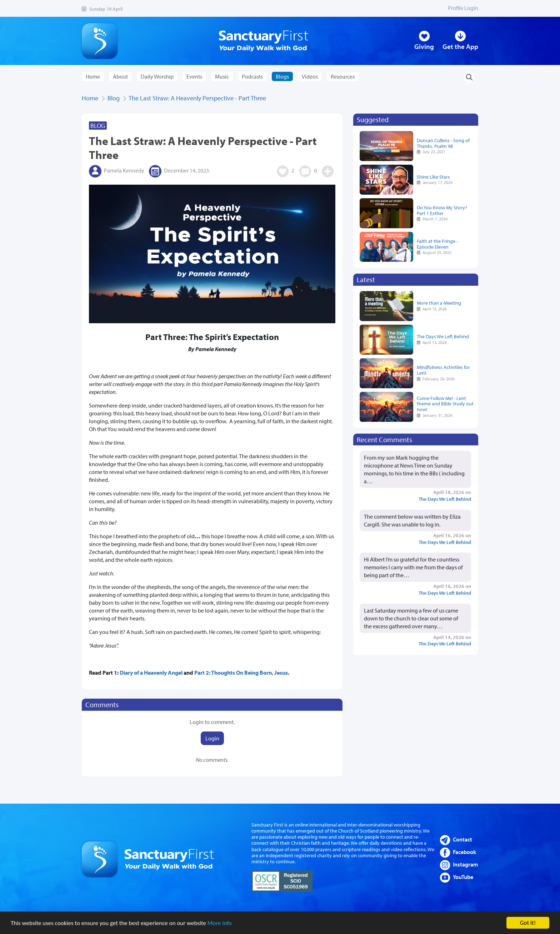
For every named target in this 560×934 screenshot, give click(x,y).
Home (93, 76)
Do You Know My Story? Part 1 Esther (442, 210)
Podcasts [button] (252, 76)
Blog (114, 98)
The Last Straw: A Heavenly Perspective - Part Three (197, 98)
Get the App (460, 46)
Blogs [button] (282, 76)
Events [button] (194, 76)
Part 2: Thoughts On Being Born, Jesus (241, 673)
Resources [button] (343, 76)
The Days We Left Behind (443, 336)
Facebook (464, 852)
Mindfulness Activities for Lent (443, 370)
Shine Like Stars (433, 177)
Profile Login (463, 8)
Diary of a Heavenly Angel (151, 673)
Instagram (466, 864)
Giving (424, 46)
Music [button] (222, 76)
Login (212, 738)
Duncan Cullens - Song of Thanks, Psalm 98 (443, 143)
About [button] (120, 76)
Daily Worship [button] (157, 76)
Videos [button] (310, 76)
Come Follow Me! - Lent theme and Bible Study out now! (445, 404)
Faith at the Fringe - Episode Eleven (437, 244)
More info (220, 924)
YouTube (463, 877)
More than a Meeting (439, 303)
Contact (462, 839)
